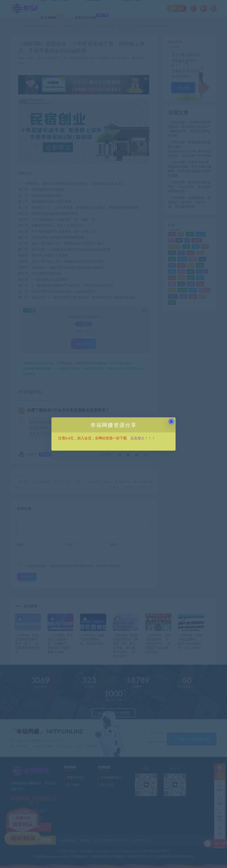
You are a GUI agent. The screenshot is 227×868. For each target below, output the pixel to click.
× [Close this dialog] (171, 421)
